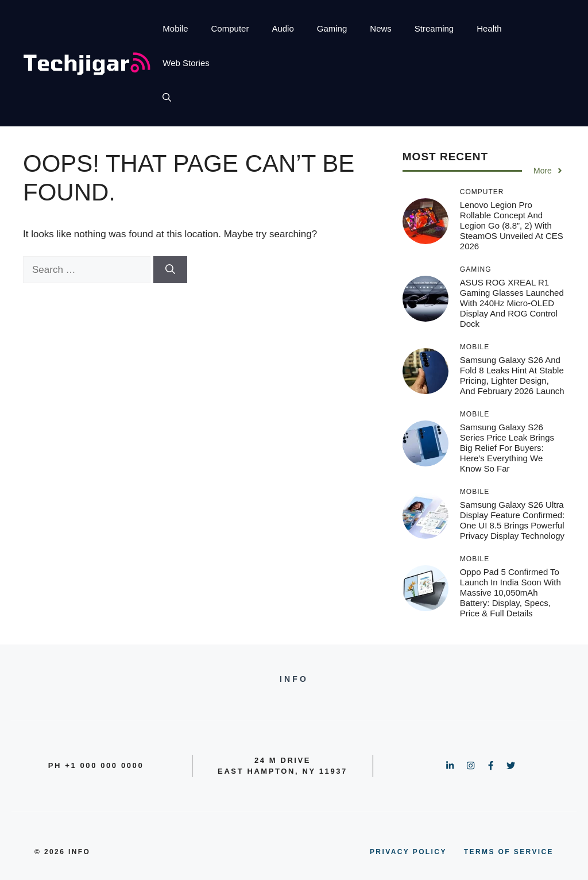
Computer (230, 28)
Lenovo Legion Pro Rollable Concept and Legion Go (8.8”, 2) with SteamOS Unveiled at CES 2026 (512, 225)
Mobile (175, 28)
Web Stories (186, 63)
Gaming (332, 28)
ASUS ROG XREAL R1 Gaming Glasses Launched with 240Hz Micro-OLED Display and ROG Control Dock (512, 303)
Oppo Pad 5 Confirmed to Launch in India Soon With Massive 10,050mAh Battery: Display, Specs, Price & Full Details (510, 593)
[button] (167, 98)
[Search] (170, 270)
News (381, 28)
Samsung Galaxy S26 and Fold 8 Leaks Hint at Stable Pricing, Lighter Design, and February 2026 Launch (512, 375)
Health (489, 28)
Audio (283, 28)
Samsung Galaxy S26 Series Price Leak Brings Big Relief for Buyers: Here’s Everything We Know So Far (507, 448)
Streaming (434, 28)
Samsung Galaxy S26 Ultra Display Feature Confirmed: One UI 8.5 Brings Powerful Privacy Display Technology (512, 520)
